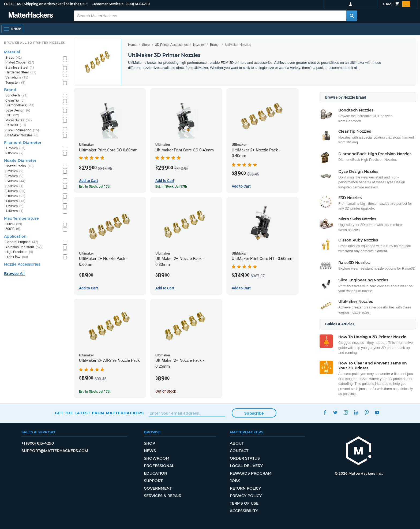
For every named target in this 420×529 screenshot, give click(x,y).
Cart (397, 4)
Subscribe (254, 413)
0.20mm (14, 171)
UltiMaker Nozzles (22, 135)
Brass (14, 58)
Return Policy (245, 488)
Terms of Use (244, 503)
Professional (159, 466)
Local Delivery (246, 466)
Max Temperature (21, 218)
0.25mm (14, 176)
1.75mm (15, 148)
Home (132, 45)
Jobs (235, 481)
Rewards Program (251, 473)
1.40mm (14, 211)
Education (155, 473)
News (150, 451)
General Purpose (22, 242)
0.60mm (15, 191)
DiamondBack (20, 105)
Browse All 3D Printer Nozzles (34, 43)
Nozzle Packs (20, 166)
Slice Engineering (22, 130)
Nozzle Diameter (20, 161)
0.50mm (14, 186)
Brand (214, 45)
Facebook (325, 412)
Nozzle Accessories (22, 264)
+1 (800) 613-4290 (136, 4)
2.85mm (14, 153)
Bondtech (16, 96)
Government (158, 488)
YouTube (377, 412)
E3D (12, 115)
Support (153, 481)
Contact (239, 451)
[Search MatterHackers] (352, 16)
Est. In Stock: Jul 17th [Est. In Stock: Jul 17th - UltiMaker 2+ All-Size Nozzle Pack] (95, 392)
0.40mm (15, 181)
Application (15, 236)
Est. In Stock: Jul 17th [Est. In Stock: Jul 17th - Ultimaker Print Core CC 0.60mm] (95, 187)
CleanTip (15, 101)
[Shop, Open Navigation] (12, 29)
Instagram (346, 412)
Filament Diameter (23, 143)
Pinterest (367, 412)
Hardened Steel (21, 72)
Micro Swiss (19, 120)
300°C (14, 224)
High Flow (17, 257)
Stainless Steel (20, 68)
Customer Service (106, 4)
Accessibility (244, 511)
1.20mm (14, 206)
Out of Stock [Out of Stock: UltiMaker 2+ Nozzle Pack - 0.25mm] (166, 391)
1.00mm (15, 201)
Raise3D (16, 125)
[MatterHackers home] (31, 16)
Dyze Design (18, 111)
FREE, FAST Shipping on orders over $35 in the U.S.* (46, 4)
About (237, 443)
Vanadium (17, 78)
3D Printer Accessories (171, 45)
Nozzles (199, 45)
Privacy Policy (246, 496)
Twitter (335, 412)
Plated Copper (20, 63)
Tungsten (15, 83)
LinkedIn (356, 412)
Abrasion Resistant (24, 247)
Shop (149, 443)
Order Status (245, 458)
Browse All (14, 274)
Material (12, 52)
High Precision (19, 252)
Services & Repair (163, 496)
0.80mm (15, 196)
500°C (13, 229)
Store (146, 45)
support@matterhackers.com (55, 451)
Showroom (157, 458)
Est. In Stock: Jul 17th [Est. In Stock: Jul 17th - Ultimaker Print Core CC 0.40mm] (171, 187)
